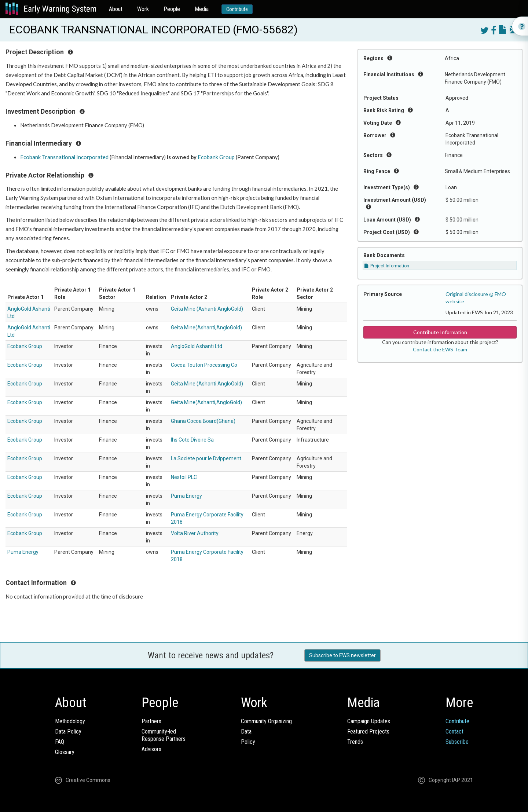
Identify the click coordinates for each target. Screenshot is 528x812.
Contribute (237, 9)
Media (202, 9)
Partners (151, 721)
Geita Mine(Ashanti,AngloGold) (206, 328)
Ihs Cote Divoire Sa (192, 440)
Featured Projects (368, 731)
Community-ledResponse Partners (164, 735)
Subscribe (457, 742)
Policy (248, 742)
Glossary (65, 752)
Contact (454, 731)
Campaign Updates (369, 721)
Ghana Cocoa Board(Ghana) (203, 421)
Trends (355, 742)
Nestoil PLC (184, 477)
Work (143, 9)
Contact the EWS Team (440, 349)
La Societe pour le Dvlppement (206, 458)
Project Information (387, 266)
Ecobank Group (216, 157)
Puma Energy (186, 496)
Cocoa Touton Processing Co (204, 365)
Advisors (151, 749)
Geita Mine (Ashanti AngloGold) (207, 309)
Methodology (70, 721)
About (116, 9)
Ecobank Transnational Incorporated (64, 157)
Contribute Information (440, 332)
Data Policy (68, 731)
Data (246, 731)
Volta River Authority (195, 533)
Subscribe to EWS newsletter (342, 655)
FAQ (60, 742)
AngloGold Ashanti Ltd (197, 346)
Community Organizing (266, 721)
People (172, 9)
